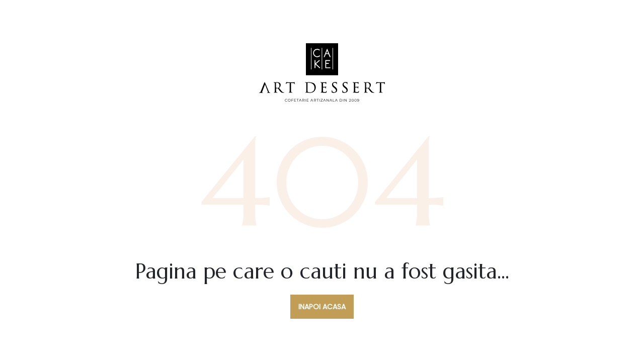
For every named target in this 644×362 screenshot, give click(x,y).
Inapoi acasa (322, 307)
